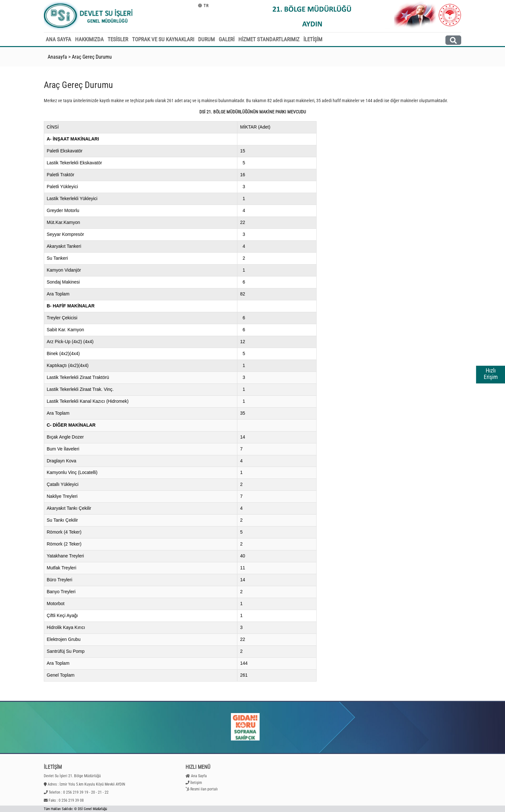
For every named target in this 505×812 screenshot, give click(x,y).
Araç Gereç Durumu (92, 57)
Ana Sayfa (199, 776)
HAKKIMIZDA (89, 39)
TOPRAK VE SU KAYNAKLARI (163, 39)
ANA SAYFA (58, 39)
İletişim (196, 783)
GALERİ (227, 39)
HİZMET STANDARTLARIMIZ (269, 39)
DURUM (206, 39)
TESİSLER (118, 39)
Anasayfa (57, 57)
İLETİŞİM (313, 39)
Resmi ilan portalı (204, 789)
